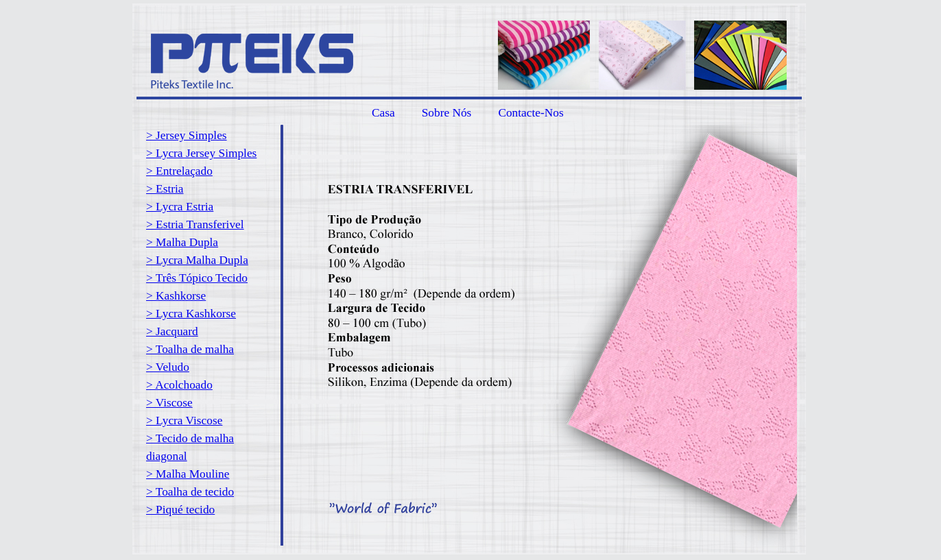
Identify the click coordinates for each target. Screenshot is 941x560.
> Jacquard (172, 331)
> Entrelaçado (179, 171)
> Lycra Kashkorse (191, 314)
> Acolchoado (179, 385)
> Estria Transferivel (195, 224)
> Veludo (168, 367)
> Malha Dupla (182, 242)
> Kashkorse (176, 296)
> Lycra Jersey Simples (201, 153)
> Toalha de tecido (190, 492)
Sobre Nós (447, 113)
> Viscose (169, 403)
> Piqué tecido (180, 510)
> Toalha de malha (190, 349)
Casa (383, 113)
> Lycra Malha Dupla (197, 260)
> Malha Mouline (188, 474)
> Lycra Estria (180, 207)
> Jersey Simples (187, 135)
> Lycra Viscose (184, 421)
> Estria (165, 189)
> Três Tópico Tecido (197, 278)
